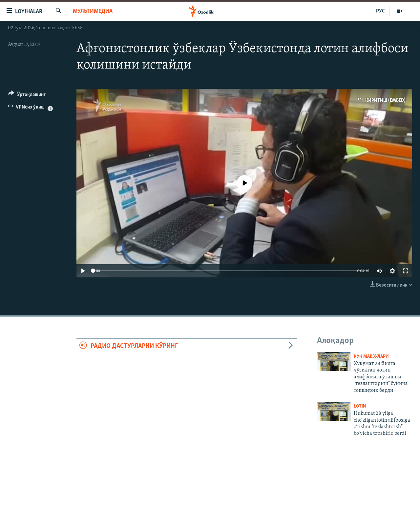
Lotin (360, 406)
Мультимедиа (93, 11)
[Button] (27, 96)
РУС (380, 11)
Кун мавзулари (371, 357)
